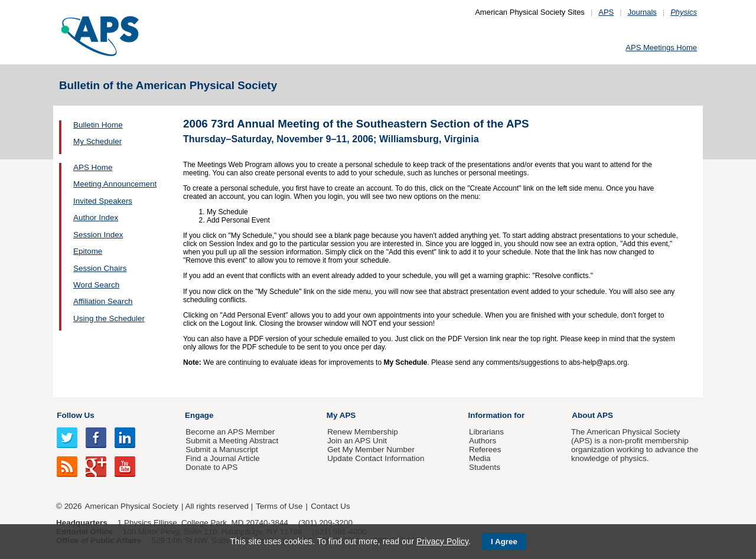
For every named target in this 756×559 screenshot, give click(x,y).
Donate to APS (211, 467)
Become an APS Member (230, 432)
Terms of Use (279, 506)
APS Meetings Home (661, 48)
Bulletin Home (98, 125)
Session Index (98, 235)
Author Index (96, 218)
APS (606, 12)
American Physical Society (132, 506)
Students (485, 467)
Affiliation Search (103, 301)
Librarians (486, 432)
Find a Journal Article (222, 458)
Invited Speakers (103, 201)
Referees (485, 450)
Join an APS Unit (357, 441)
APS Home (93, 167)
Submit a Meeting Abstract (232, 441)
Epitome (88, 251)
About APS (592, 415)
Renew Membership (363, 432)
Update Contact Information (376, 458)
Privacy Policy (442, 541)
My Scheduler (97, 141)
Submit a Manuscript (221, 450)
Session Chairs (100, 268)
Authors (483, 441)
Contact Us (330, 506)
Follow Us (75, 415)
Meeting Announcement (115, 184)
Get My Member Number (371, 450)
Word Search (96, 285)
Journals (642, 12)
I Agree (504, 542)
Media (480, 458)
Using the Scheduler (109, 318)
